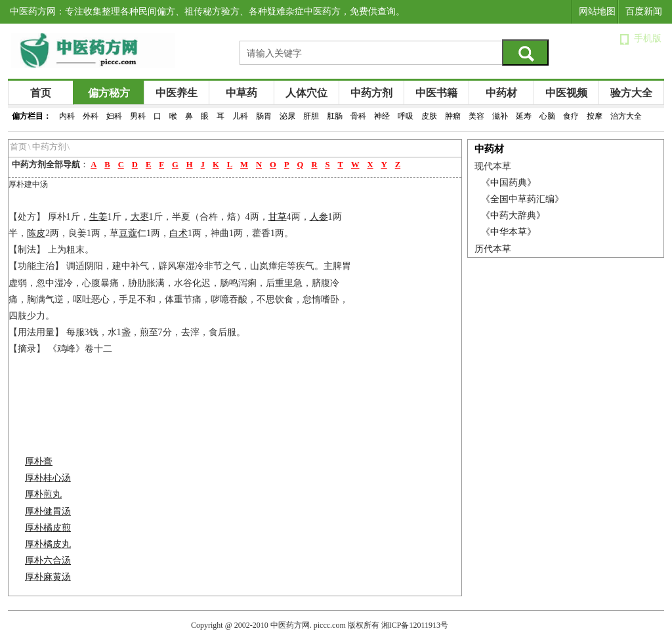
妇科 (114, 116)
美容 (476, 116)
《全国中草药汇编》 (522, 199)
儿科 (240, 116)
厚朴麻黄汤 (48, 577)
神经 (382, 116)
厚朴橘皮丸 (48, 544)
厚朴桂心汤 (48, 478)
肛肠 (335, 116)
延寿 (524, 116)
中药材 (501, 93)
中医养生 (177, 93)
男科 (138, 116)
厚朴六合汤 (48, 561)
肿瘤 (453, 116)
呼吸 (406, 116)
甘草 (278, 217)
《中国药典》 (509, 183)
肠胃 (264, 116)
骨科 (358, 116)
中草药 (241, 93)
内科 (67, 116)
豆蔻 (128, 233)
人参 (319, 217)
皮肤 (429, 116)
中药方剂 (371, 93)
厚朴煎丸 (43, 494)
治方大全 (626, 116)
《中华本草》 (509, 232)
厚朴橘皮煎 (48, 528)
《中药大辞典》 (513, 215)
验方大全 (631, 93)
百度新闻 (644, 11)
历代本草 (493, 249)
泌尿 (287, 116)
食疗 (571, 116)
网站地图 (597, 11)
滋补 (500, 116)
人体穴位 (306, 93)
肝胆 (311, 116)
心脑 (547, 116)
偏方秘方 (109, 93)
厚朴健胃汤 (48, 511)
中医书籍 (436, 93)
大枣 (140, 217)
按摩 (595, 116)
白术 (178, 233)
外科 (91, 116)
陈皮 (36, 233)
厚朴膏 (39, 461)
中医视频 (566, 93)
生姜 (98, 217)
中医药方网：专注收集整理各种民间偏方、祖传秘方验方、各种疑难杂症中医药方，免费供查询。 (207, 11)
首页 (41, 93)
